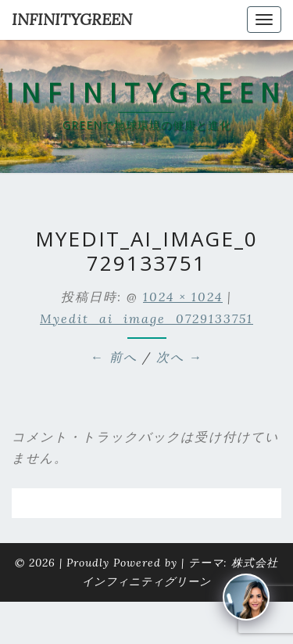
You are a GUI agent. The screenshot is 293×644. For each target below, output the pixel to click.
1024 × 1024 (183, 297)
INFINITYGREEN (72, 19)
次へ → (180, 357)
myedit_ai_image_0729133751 (146, 318)
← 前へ (114, 357)
